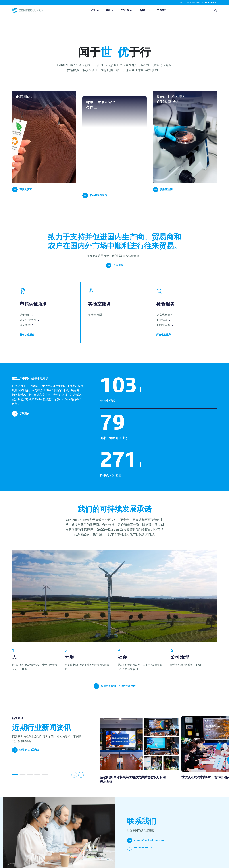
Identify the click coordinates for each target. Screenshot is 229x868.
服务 (109, 10)
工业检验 (163, 326)
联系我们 (162, 10)
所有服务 (114, 271)
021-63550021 (140, 853)
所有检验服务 (164, 340)
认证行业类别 (29, 326)
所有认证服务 (27, 340)
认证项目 (26, 320)
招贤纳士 (145, 10)
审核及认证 (22, 190)
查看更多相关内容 (26, 756)
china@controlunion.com (147, 846)
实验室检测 (163, 190)
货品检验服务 (166, 320)
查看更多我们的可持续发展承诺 (114, 692)
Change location (210, 2)
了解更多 (21, 419)
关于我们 (126, 10)
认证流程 (26, 331)
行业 (95, 10)
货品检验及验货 (95, 201)
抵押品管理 (164, 331)
